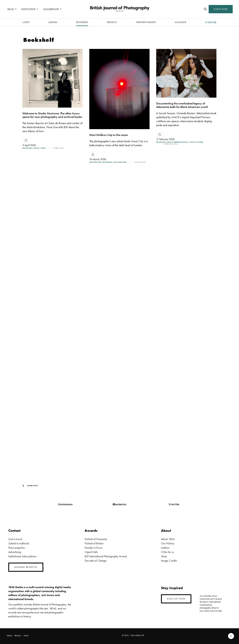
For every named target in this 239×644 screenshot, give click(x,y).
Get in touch (15, 539)
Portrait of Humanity (96, 539)
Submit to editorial (19, 543)
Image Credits (169, 561)
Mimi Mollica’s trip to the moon (109, 135)
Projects (112, 22)
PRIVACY (18, 636)
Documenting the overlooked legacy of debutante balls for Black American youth (182, 105)
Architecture (95, 162)
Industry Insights (146, 22)
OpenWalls (91, 552)
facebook (120, 504)
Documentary (120, 162)
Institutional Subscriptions (22, 556)
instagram (65, 504)
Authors (165, 548)
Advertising (15, 552)
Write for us (167, 552)
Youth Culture (196, 142)
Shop (164, 556)
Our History (168, 543)
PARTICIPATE (28, 9)
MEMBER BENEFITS (26, 567)
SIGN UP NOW (176, 599)
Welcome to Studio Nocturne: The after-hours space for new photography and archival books (52, 115)
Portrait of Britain (94, 543)
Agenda (53, 22)
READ (11, 9)
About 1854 (168, 539)
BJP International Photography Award (106, 556)
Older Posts (30, 486)
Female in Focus (94, 548)
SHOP (26, 636)
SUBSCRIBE (221, 9)
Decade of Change (96, 561)
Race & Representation (178, 142)
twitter (174, 504)
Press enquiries (17, 548)
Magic (36, 148)
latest (26, 22)
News (43, 148)
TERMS (9, 636)
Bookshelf (82, 22)
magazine (180, 22)
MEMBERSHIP (51, 9)
